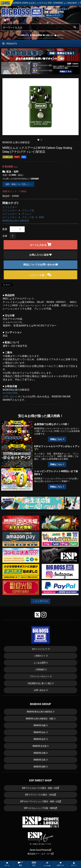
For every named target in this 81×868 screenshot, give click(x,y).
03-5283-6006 (10, 393)
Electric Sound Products (40, 850)
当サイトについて (40, 649)
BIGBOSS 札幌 (40, 725)
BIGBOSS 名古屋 (40, 746)
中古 (34, 864)
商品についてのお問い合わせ (40, 265)
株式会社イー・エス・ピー (40, 854)
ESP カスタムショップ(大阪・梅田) (40, 808)
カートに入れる (41, 245)
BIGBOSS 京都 (40, 753)
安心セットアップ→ (54, 15)
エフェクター (10, 207)
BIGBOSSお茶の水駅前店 (16, 221)
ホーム (7, 864)
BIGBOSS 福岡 (40, 767)
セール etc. (47, 864)
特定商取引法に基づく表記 (40, 683)
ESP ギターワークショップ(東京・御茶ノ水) (40, 801)
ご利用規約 (40, 669)
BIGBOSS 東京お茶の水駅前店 (40, 712)
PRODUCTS (10, 44)
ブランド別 (28, 210)
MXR (41, 217)
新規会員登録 (36, 35)
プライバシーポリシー (40, 676)
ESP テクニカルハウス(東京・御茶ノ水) (40, 788)
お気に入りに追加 (40, 255)
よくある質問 (40, 663)
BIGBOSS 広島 (40, 760)
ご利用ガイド (23, 35)
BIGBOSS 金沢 (40, 739)
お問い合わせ (10, 396)
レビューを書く (41, 275)
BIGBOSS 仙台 (40, 732)
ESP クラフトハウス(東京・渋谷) (41, 795)
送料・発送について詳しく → (18, 184)
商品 (20, 864)
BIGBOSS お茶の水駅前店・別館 (40, 719)
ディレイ (27, 214)
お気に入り (48, 35)
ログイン (59, 35)
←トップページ (40, 601)
